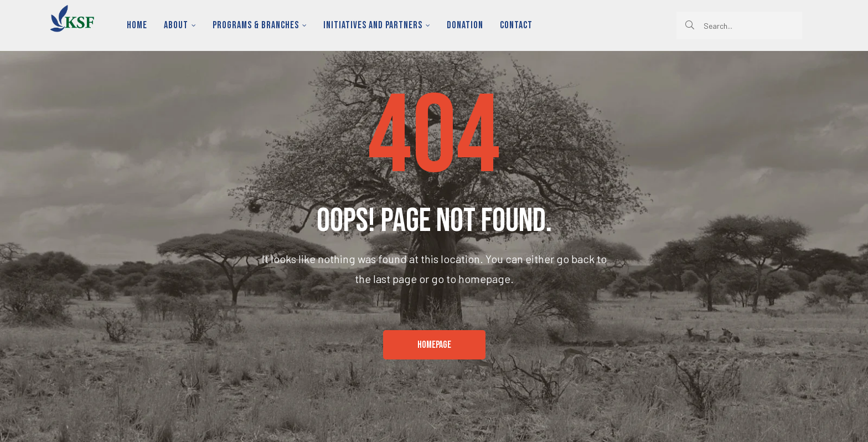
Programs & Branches (260, 25)
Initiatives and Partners (377, 25)
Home (137, 25)
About (180, 25)
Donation (465, 25)
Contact (516, 25)
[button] (434, 345)
